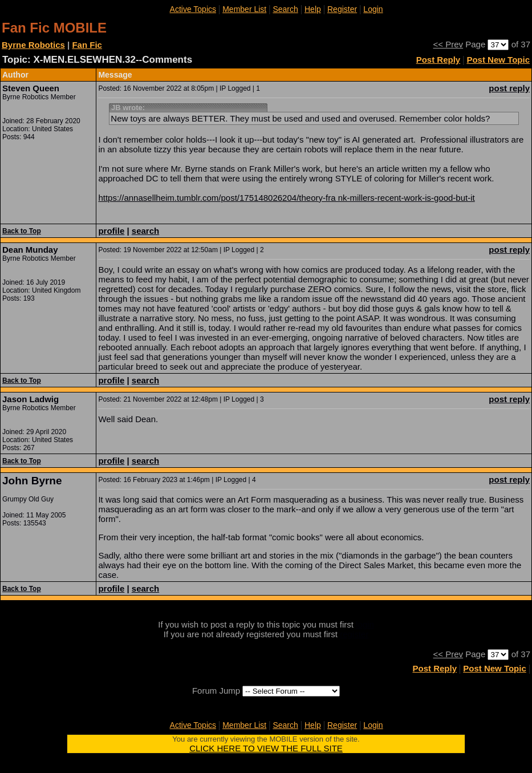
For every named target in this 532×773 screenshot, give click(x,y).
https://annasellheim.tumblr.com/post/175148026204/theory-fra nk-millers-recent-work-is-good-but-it (286, 198)
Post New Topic (498, 60)
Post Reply (438, 60)
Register (342, 9)
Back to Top (22, 231)
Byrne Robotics (33, 45)
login (365, 624)
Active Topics (193, 9)
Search (285, 9)
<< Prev (448, 44)
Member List (244, 9)
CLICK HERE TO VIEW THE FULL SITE (266, 748)
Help (313, 9)
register (354, 634)
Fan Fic (87, 45)
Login (373, 9)
